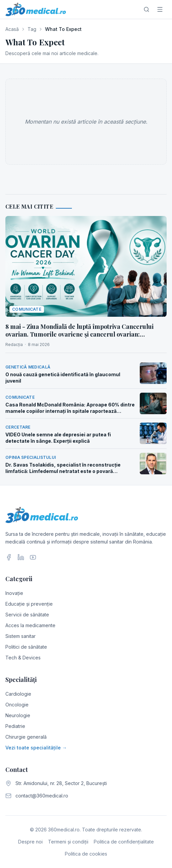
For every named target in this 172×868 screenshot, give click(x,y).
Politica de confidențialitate (124, 842)
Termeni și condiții (68, 842)
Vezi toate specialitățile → (36, 748)
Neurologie (18, 715)
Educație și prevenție (29, 604)
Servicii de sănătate (27, 615)
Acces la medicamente (30, 625)
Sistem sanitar (20, 636)
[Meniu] (160, 9)
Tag (32, 29)
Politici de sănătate (26, 647)
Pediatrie (15, 726)
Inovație (14, 593)
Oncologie (17, 705)
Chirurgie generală (26, 737)
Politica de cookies (86, 854)
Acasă (12, 29)
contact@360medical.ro (42, 796)
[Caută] (146, 9)
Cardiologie (18, 694)
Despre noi (30, 842)
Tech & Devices (23, 658)
